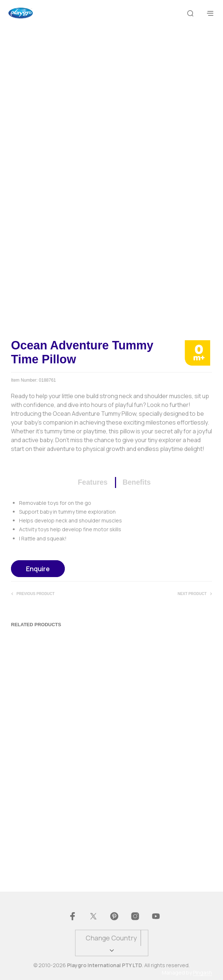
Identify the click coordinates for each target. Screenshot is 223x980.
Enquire (38, 569)
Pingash (202, 973)
